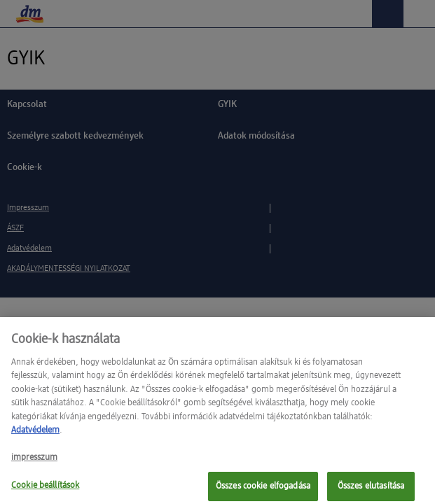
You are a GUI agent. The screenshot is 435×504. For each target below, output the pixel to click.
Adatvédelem (35, 434)
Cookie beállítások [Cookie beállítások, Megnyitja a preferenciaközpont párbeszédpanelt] (45, 490)
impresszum (34, 462)
